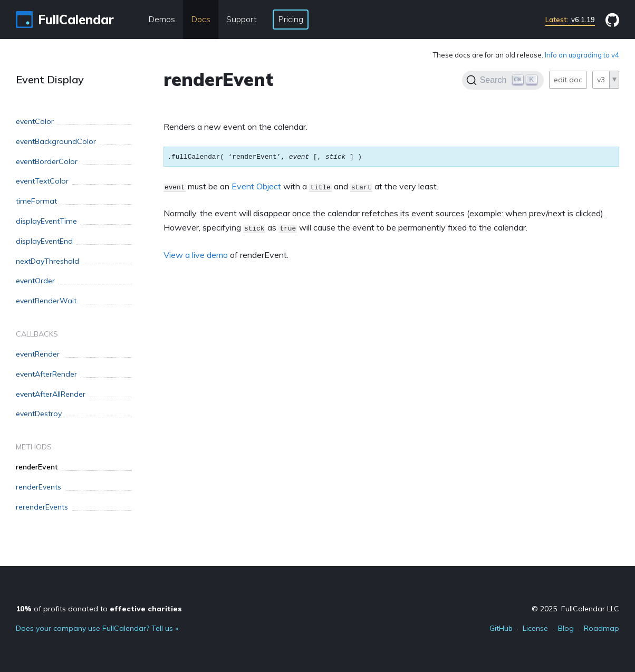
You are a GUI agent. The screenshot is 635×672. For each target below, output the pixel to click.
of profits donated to (99, 609)
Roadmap (602, 628)
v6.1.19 (570, 20)
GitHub (501, 628)
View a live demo (196, 255)
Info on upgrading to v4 (582, 55)
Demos (162, 19)
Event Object (256, 186)
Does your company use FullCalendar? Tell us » (97, 628)
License (535, 628)
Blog (566, 628)
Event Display (50, 79)
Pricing (291, 19)
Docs (201, 19)
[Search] (503, 80)
